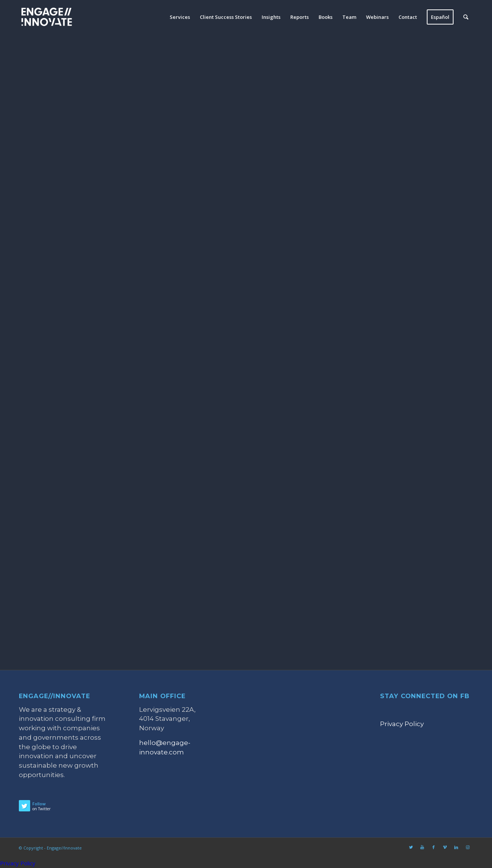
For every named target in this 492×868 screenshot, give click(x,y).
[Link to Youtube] (422, 847)
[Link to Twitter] (411, 847)
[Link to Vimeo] (445, 847)
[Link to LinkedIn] (456, 847)
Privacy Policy (402, 724)
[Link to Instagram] (467, 847)
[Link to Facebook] (434, 847)
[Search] (466, 17)
